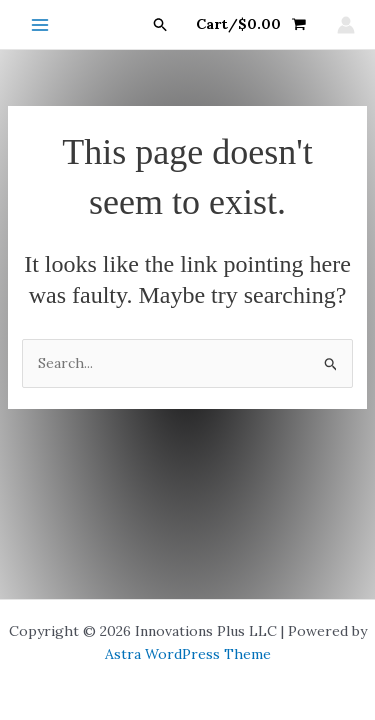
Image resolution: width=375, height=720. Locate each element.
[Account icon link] (346, 25)
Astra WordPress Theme (188, 654)
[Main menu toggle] (40, 25)
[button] (161, 25)
